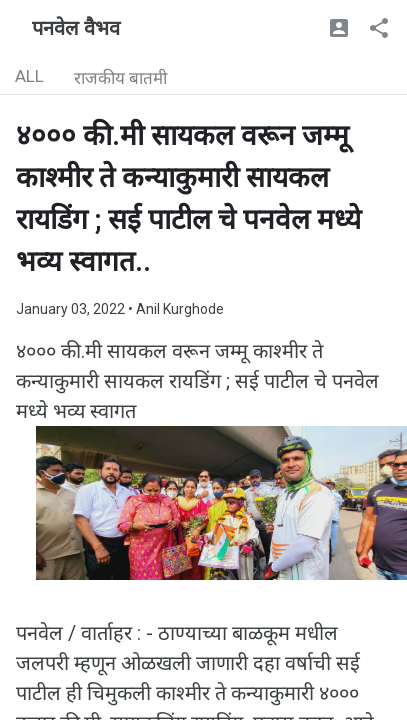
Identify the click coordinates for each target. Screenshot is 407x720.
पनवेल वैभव (76, 28)
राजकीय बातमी (120, 78)
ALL (29, 76)
